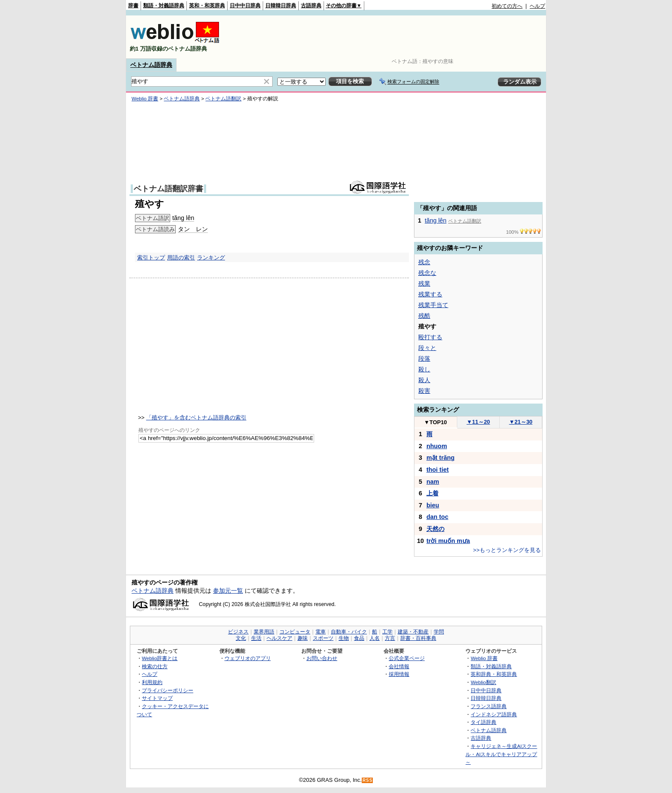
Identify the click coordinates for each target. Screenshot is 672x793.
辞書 (133, 6)
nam (433, 482)
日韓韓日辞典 (281, 6)
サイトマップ (157, 698)
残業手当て (433, 305)
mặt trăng (441, 458)
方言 (390, 638)
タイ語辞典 (483, 722)
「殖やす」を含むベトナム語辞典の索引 (196, 418)
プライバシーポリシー (168, 690)
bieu (433, 505)
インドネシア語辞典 (494, 714)
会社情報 (399, 666)
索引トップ (151, 258)
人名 (375, 638)
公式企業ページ (407, 658)
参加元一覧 (228, 591)
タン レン (193, 229)
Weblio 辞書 (145, 99)
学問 (439, 632)
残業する (430, 294)
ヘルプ (537, 6)
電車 (321, 632)
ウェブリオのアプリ (248, 658)
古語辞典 (311, 6)
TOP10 (435, 422)
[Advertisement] (389, 37)
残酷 (424, 316)
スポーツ (323, 638)
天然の (435, 529)
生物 (344, 638)
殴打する (430, 337)
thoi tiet (438, 470)
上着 (432, 493)
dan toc (437, 517)
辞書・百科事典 (418, 638)
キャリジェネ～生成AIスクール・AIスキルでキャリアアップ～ (501, 754)
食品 (359, 638)
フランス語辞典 (489, 706)
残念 (424, 262)
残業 (424, 283)
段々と (427, 348)
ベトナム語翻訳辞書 (168, 189)
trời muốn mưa (448, 541)
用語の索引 (181, 258)
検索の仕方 (155, 666)
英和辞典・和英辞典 (494, 674)
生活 (256, 638)
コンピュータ (295, 632)
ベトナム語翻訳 (223, 99)
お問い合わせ (322, 658)
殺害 (424, 391)
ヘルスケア (279, 638)
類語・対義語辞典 (164, 6)
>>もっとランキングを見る (507, 550)
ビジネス (238, 632)
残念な (427, 273)
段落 (424, 359)
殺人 (424, 380)
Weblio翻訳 (483, 682)
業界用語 (264, 632)
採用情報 (399, 674)
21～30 (521, 422)
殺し (424, 369)
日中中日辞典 (245, 6)
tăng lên (183, 218)
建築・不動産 (413, 632)
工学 (387, 632)
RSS (368, 780)
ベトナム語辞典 (151, 65)
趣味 (303, 638)
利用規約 (152, 682)
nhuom (437, 446)
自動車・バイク (349, 632)
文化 (241, 638)
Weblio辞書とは (160, 658)
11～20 (478, 422)
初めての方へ (507, 6)
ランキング (211, 258)
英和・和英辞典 (207, 6)
